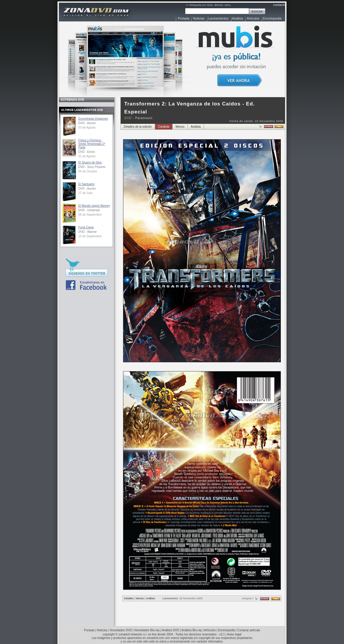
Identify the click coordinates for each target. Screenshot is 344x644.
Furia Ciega (86, 227)
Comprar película (249, 630)
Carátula (164, 127)
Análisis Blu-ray (192, 630)
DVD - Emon (87, 152)
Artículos (253, 18)
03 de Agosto (87, 128)
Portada (184, 18)
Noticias (199, 18)
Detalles (129, 598)
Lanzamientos (218, 18)
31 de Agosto (87, 156)
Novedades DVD (121, 630)
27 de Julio (85, 193)
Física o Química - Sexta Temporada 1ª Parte (92, 144)
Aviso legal (234, 634)
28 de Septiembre (90, 215)
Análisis (238, 18)
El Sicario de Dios (90, 162)
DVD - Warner (87, 232)
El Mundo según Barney (94, 206)
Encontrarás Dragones (93, 119)
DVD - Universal (89, 210)
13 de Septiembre (90, 236)
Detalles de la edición (138, 127)
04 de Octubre (88, 171)
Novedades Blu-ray (147, 630)
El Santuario (86, 184)
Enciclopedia (272, 18)
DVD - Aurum (87, 123)
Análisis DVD (171, 630)
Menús (180, 127)
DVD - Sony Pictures (92, 167)
